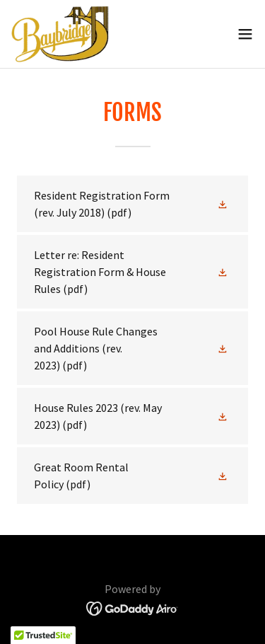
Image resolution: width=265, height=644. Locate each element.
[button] (245, 34)
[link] (60, 34)
